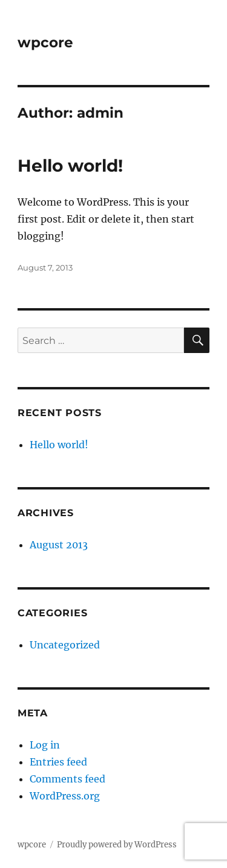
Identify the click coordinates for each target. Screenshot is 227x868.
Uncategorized (65, 645)
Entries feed (58, 762)
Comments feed (67, 779)
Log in (45, 745)
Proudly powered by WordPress (117, 845)
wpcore (45, 42)
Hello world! (70, 166)
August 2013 (59, 545)
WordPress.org (65, 796)
